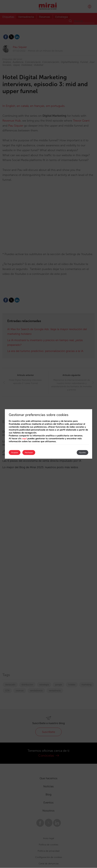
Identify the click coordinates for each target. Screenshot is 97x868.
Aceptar (15, 453)
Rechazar (29, 453)
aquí (24, 439)
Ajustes (82, 453)
